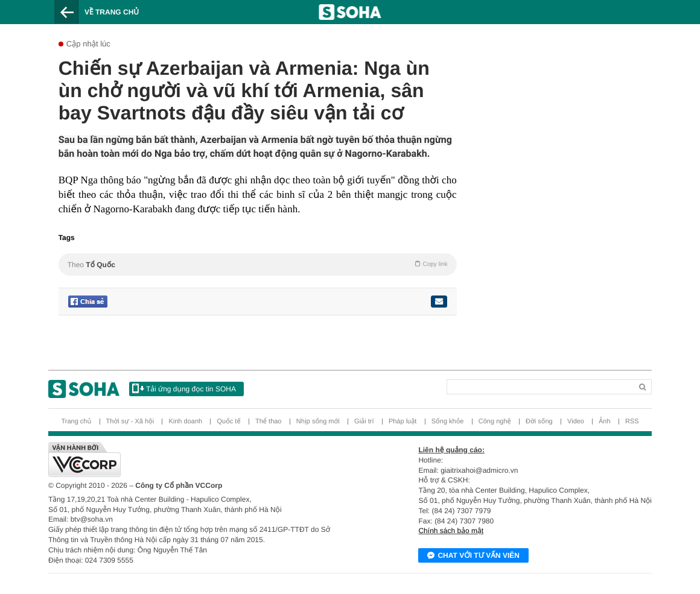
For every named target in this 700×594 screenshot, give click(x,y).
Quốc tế (228, 422)
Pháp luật (403, 422)
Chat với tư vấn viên (473, 556)
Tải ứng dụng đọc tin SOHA (184, 388)
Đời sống (539, 422)
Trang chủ (76, 422)
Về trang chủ (112, 12)
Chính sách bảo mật (451, 531)
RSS (632, 422)
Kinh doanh (185, 422)
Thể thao (269, 422)
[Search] (498, 384)
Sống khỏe (448, 422)
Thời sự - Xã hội (130, 422)
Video (576, 422)
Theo (258, 264)
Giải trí (364, 422)
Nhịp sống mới (318, 422)
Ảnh (604, 422)
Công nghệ (495, 422)
